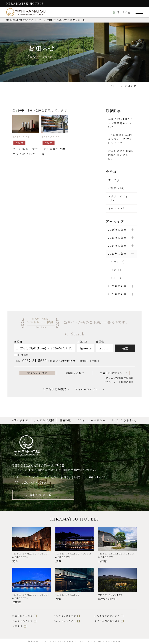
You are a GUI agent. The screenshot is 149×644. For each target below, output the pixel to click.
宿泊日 (18, 342)
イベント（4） (118, 208)
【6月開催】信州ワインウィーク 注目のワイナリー (121, 139)
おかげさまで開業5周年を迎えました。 (121, 155)
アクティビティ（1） (118, 198)
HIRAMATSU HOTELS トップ (24, 20)
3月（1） (117, 278)
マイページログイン (88, 389)
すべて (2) (118, 262)
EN (125, 12)
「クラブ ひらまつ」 (124, 420)
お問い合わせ (20, 420)
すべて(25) (115, 180)
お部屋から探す (74, 373)
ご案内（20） (117, 188)
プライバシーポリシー (91, 420)
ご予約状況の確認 (54, 389)
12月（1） (117, 270)
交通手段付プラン (112, 373)
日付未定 (23, 355)
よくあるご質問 (44, 420)
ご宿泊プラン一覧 (39, 495)
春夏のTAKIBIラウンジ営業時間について (121, 123)
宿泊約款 (65, 420)
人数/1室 (82, 342)
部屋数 (100, 342)
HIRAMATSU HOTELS (25, 3)
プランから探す (37, 373)
